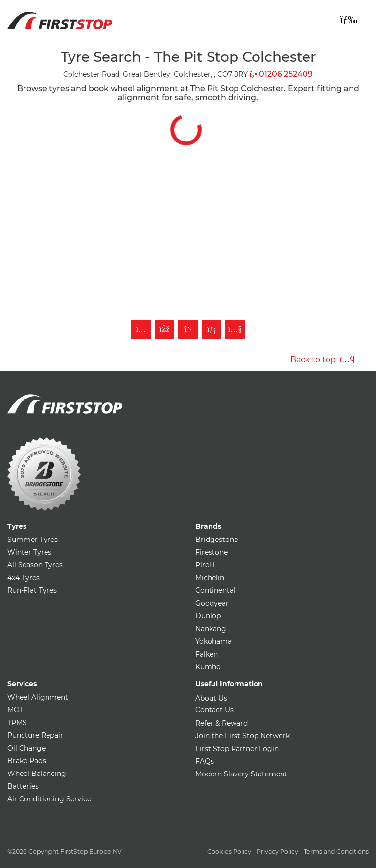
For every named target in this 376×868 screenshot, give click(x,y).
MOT (15, 710)
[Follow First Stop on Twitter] (188, 329)
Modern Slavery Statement (241, 774)
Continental (215, 590)
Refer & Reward (222, 723)
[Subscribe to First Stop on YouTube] (235, 329)
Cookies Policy (229, 852)
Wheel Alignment (38, 697)
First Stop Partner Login (237, 749)
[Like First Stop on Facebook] (164, 329)
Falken (207, 654)
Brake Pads (27, 761)
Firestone (211, 552)
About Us (211, 698)
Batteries (23, 786)
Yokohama (213, 641)
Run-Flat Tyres (32, 590)
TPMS (17, 723)
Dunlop (208, 616)
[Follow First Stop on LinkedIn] (211, 329)
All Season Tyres (35, 565)
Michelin (210, 578)
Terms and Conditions (336, 852)
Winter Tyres (29, 552)
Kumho (208, 667)
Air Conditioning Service (49, 799)
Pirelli (205, 565)
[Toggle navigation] (349, 20)
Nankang (211, 629)
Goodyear (212, 603)
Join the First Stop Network (243, 736)
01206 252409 (281, 74)
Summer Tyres (33, 540)
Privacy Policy (277, 852)
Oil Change (26, 748)
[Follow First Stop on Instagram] (141, 329)
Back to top (323, 360)
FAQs (205, 761)
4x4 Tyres (23, 578)
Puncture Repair (35, 735)
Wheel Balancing (37, 774)
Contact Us (214, 710)
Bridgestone (217, 540)
